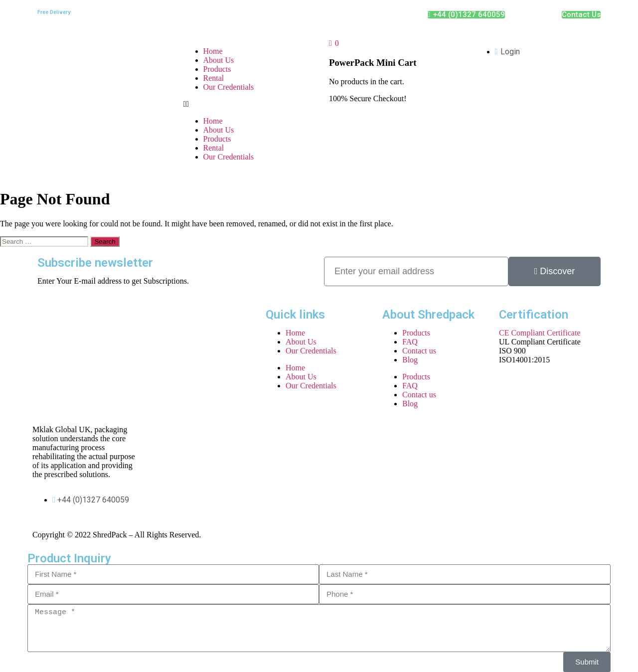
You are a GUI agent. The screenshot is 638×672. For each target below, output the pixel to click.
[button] (246, 104)
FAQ (410, 342)
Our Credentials (229, 87)
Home (213, 51)
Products (217, 69)
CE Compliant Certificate (540, 333)
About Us (219, 60)
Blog (410, 360)
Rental (214, 78)
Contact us (419, 351)
